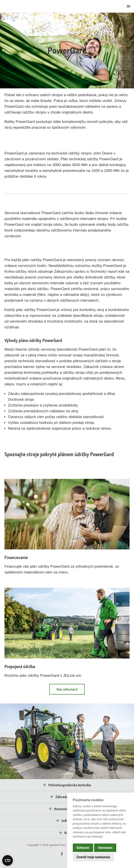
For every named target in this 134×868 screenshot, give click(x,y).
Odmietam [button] (105, 848)
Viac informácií (67, 689)
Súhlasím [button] (83, 848)
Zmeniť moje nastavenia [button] (93, 857)
